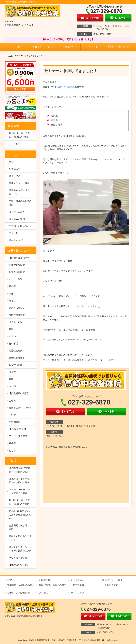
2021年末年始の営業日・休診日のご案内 (19, 135)
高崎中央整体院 (64, 87)
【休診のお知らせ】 (19, 565)
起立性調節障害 (17, 272)
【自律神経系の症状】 (20, 258)
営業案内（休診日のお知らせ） (20, 192)
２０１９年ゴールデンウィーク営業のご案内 (20, 549)
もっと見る (15, 144)
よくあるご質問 (17, 219)
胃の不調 (13, 344)
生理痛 (12, 401)
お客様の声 (68, 47)
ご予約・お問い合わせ (119, 47)
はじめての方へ (17, 212)
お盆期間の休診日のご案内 (20, 527)
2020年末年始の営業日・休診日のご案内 (19, 481)
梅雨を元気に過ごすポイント (20, 538)
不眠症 (12, 286)
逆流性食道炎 (16, 351)
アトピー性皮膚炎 (18, 436)
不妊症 (12, 415)
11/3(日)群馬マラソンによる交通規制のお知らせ (20, 515)
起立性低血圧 (16, 365)
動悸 (11, 379)
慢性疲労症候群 (17, 315)
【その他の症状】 (18, 429)
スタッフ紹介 (16, 176)
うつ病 (12, 386)
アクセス (93, 47)
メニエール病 (16, 322)
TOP (17, 47)
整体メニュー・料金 (43, 47)
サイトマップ (16, 240)
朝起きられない (17, 308)
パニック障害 (16, 279)
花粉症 (12, 443)
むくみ (12, 451)
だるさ (12, 301)
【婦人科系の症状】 (19, 393)
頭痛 (11, 294)
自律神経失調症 (17, 265)
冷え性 (12, 372)
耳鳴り (12, 329)
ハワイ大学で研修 (18, 558)
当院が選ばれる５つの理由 (20, 203)
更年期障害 (15, 422)
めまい (12, 336)
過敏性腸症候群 (17, 358)
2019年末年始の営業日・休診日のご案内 (19, 502)
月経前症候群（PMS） (20, 408)
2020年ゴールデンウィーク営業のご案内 (21, 491)
